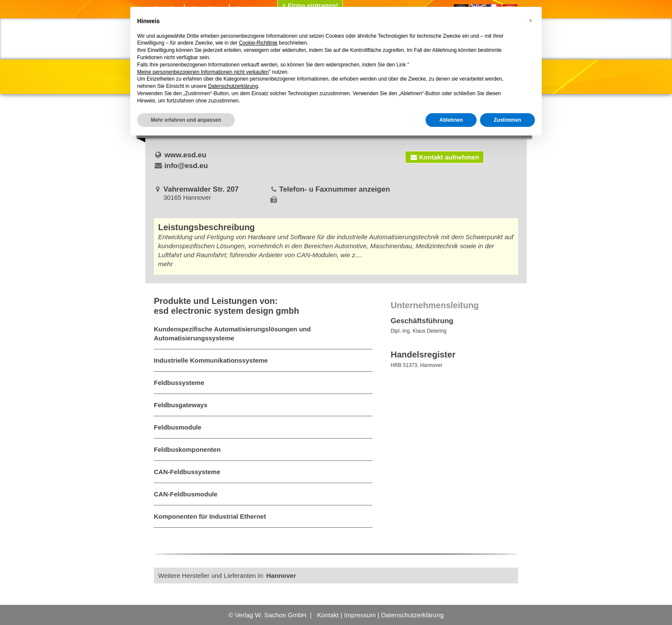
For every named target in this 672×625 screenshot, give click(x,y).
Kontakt (328, 615)
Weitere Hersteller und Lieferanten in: (227, 575)
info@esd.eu (186, 166)
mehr (165, 264)
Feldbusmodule (178, 427)
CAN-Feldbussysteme (187, 472)
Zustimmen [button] (507, 120)
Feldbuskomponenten (187, 449)
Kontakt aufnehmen (444, 157)
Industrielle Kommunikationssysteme (211, 360)
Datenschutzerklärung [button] (233, 86)
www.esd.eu (186, 155)
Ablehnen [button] (451, 120)
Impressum (360, 615)
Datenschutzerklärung (412, 615)
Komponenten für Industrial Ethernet (210, 516)
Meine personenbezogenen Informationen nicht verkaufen (203, 72)
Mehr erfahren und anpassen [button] (186, 120)
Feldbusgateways (181, 405)
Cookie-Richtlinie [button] (258, 43)
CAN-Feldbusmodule (186, 494)
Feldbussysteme (179, 383)
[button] (531, 21)
